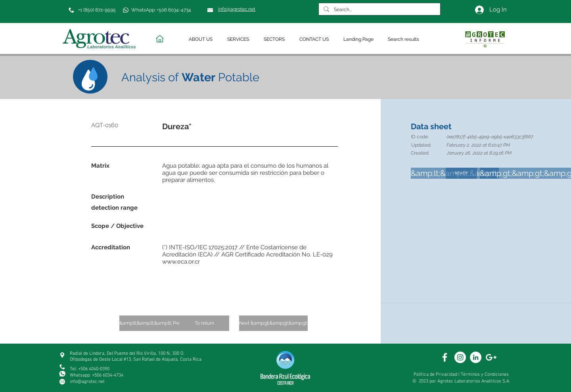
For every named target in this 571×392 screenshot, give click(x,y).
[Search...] (379, 10)
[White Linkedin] (476, 357)
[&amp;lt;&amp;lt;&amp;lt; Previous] (155, 323)
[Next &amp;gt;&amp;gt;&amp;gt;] (273, 323)
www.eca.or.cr (181, 262)
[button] (202, 39)
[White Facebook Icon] (445, 357)
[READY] (461, 173)
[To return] (204, 323)
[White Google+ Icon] (491, 357)
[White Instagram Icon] (460, 357)
